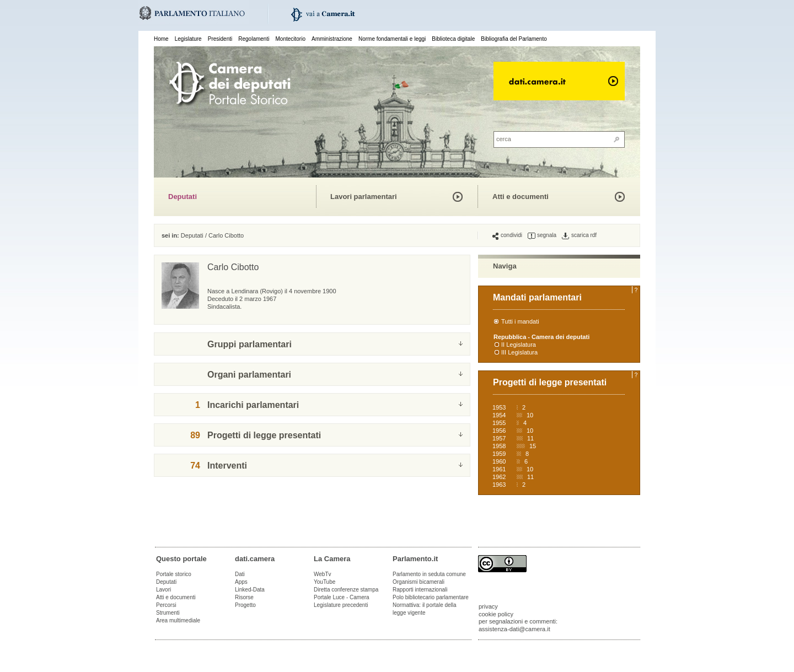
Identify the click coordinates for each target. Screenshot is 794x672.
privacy (488, 606)
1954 (499, 415)
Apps (241, 582)
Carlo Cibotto (226, 235)
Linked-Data (250, 590)
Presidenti (220, 39)
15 (533, 446)
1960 (499, 461)
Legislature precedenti (341, 605)
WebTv (323, 574)
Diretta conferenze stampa (346, 590)
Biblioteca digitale (453, 39)
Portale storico (174, 574)
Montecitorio (290, 39)
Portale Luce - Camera (342, 597)
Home (161, 39)
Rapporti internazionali (420, 590)
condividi (507, 235)
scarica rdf (579, 235)
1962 (499, 477)
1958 (499, 446)
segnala (542, 235)
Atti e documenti (521, 197)
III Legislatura (519, 352)
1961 (499, 469)
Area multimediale (178, 620)
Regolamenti (254, 39)
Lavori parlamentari (364, 197)
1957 (499, 438)
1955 (499, 423)
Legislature (188, 39)
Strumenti (168, 613)
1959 (499, 454)
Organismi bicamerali (419, 582)
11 (530, 438)
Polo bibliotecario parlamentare (431, 597)
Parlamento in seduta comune (429, 574)
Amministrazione (332, 39)
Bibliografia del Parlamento (514, 39)
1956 (499, 431)
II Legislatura (519, 345)
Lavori (163, 590)
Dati (240, 574)
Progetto (245, 605)
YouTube (324, 582)
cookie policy (496, 614)
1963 (499, 485)
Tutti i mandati (520, 321)
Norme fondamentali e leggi (392, 39)
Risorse (244, 597)
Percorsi (166, 605)
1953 (499, 407)
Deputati (183, 197)
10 (530, 415)
